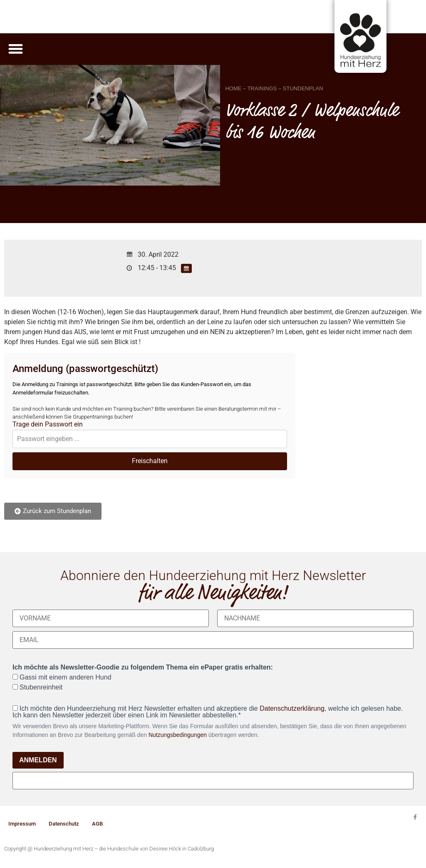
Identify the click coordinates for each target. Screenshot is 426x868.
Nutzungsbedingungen (178, 735)
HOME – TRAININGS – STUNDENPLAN (274, 88)
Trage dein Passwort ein (48, 424)
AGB (97, 824)
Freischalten (150, 461)
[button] (16, 49)
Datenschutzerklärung (292, 708)
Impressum (22, 824)
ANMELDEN (38, 760)
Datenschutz (64, 824)
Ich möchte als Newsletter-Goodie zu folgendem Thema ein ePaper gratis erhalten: (143, 667)
